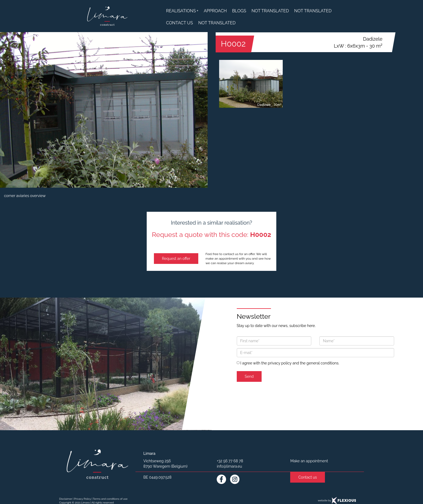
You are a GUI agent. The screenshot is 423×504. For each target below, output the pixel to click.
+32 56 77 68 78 (230, 461)
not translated (270, 11)
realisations (182, 11)
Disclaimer (66, 499)
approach (215, 11)
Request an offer (176, 259)
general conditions (323, 363)
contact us (180, 23)
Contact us (307, 477)
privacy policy (280, 363)
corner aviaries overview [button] (25, 196)
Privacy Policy (82, 499)
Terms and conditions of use (110, 499)
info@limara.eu (229, 466)
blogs (239, 11)
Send (249, 376)
